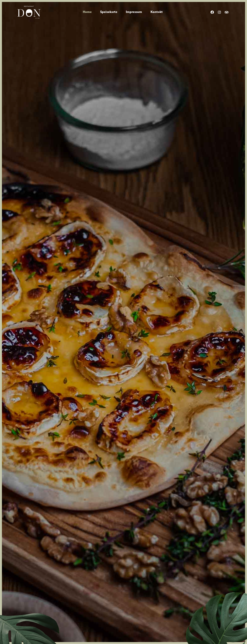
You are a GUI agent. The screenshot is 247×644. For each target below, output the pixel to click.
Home (87, 12)
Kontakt (157, 12)
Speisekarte (109, 12)
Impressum (134, 12)
